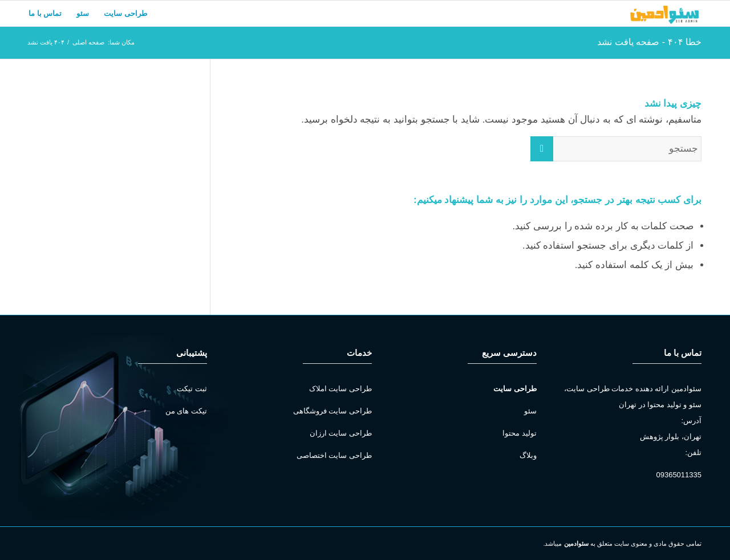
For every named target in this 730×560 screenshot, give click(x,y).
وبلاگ (528, 455)
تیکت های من (186, 411)
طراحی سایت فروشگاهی (332, 411)
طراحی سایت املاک (340, 389)
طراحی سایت (515, 389)
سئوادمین (576, 543)
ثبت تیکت (192, 389)
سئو (530, 411)
